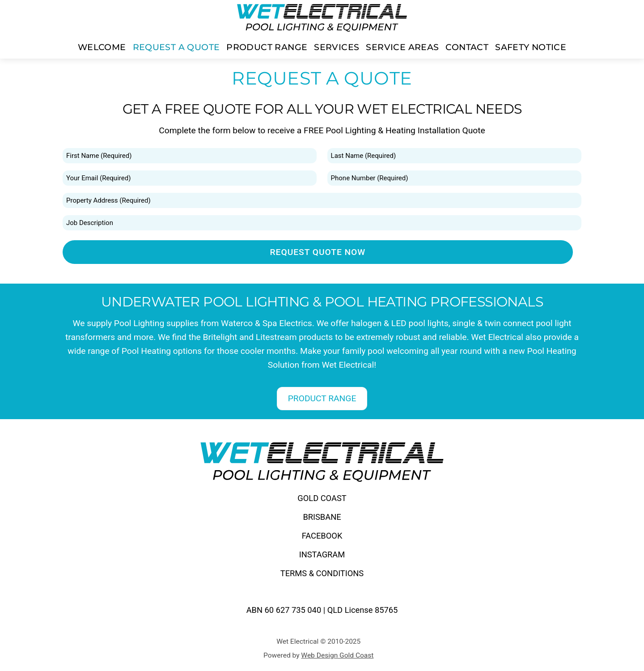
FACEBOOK (322, 536)
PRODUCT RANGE (267, 47)
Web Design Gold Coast (337, 655)
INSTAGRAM (322, 554)
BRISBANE (322, 517)
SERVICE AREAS (402, 47)
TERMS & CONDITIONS (322, 573)
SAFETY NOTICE (531, 47)
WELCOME (102, 47)
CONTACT (467, 47)
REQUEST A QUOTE (176, 47)
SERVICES (337, 47)
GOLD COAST (322, 498)
